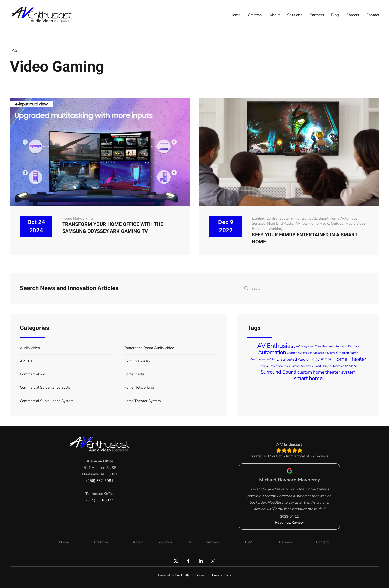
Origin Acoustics (280, 366)
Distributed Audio (293, 359)
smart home (308, 378)
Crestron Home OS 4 (263, 359)
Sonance (351, 366)
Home (235, 15)
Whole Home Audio (313, 223)
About (275, 15)
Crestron (255, 15)
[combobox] (305, 288)
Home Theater (349, 359)
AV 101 (26, 361)
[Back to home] (42, 15)
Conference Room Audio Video (149, 348)
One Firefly (182, 575)
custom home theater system (326, 372)
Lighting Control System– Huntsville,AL (284, 218)
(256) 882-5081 (100, 481)
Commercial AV (32, 374)
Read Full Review (289, 522)
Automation (272, 352)
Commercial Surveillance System (47, 387)
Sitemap (201, 575)
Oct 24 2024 (36, 227)
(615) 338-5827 (100, 500)
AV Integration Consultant (312, 346)
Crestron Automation (300, 353)
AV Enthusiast (276, 346)
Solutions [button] (295, 15)
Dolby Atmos (321, 359)
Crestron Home (347, 353)
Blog (335, 15)
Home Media (134, 374)
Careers (353, 15)
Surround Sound (279, 372)
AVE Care (353, 346)
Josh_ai (264, 366)
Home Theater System (142, 401)
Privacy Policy (222, 575)
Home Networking (78, 218)
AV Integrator (338, 346)
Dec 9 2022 (226, 227)
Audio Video (30, 348)
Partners (317, 15)
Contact (373, 15)
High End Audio (281, 223)
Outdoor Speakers (302, 366)
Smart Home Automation (329, 366)
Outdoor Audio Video (348, 223)
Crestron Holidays (324, 353)
